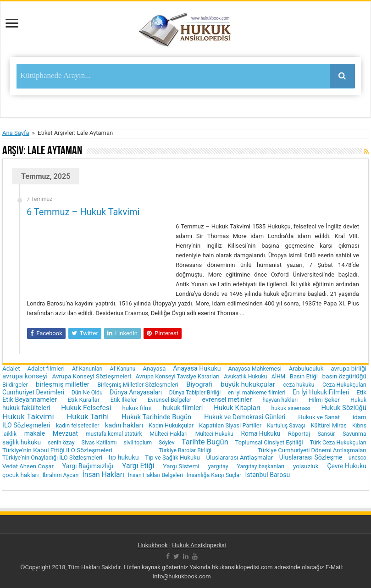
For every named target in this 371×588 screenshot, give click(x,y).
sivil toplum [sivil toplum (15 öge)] (138, 443)
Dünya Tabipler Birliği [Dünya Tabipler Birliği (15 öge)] (195, 393)
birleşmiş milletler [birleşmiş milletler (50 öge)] (63, 384)
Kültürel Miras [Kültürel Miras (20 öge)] (329, 425)
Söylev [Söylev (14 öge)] (167, 443)
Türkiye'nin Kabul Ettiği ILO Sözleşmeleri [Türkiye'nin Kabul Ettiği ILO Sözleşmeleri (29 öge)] (57, 450)
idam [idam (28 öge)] (360, 417)
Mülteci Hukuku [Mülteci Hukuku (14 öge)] (214, 434)
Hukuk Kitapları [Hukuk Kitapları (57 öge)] (237, 408)
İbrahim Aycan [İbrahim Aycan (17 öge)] (61, 475)
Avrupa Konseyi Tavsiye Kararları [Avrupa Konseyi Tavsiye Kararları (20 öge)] (178, 376)
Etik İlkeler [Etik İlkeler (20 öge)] (124, 400)
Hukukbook (153, 545)
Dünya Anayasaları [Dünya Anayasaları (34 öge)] (136, 392)
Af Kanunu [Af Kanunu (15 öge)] (123, 369)
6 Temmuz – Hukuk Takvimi (83, 212)
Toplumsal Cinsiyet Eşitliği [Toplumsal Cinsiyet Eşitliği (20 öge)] (269, 442)
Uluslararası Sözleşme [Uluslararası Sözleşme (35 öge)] (311, 457)
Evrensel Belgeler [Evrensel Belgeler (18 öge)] (169, 400)
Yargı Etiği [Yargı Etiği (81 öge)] (138, 466)
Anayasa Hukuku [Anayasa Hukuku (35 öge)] (197, 368)
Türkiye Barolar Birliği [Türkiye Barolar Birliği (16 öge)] (185, 450)
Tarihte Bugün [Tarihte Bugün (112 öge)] (205, 442)
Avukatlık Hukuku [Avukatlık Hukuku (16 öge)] (245, 377)
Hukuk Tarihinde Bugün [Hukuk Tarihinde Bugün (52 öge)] (156, 417)
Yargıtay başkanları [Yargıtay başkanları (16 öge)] (261, 466)
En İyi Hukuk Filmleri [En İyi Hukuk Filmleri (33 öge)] (321, 392)
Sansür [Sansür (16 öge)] (327, 434)
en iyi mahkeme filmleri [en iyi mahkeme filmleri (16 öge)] (257, 393)
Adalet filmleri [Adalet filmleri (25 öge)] (46, 369)
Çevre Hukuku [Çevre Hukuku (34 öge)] (347, 466)
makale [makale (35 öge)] (35, 433)
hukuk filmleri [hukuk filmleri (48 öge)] (183, 408)
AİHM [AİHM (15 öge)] (278, 377)
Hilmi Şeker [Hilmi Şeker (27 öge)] (324, 400)
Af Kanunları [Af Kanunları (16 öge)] (87, 369)
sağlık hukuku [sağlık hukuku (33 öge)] (22, 442)
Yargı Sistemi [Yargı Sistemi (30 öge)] (181, 466)
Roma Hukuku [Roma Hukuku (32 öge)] (260, 433)
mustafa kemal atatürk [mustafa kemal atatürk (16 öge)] (114, 434)
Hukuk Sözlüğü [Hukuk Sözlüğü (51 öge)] (344, 408)
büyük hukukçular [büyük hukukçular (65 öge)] (248, 384)
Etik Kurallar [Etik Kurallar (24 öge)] (83, 400)
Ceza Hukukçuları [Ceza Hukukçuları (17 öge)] (344, 385)
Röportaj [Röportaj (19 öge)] (299, 434)
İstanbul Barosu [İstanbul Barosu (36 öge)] (268, 475)
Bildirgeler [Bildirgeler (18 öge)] (15, 385)
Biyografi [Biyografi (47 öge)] (199, 384)
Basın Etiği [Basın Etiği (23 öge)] (304, 376)
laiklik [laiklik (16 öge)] (9, 434)
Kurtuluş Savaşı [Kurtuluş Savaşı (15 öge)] (286, 426)
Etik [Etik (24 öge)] (361, 392)
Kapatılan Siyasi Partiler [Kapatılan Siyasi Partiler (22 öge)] (230, 425)
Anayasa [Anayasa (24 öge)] (154, 369)
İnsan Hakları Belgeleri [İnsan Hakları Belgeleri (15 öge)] (155, 475)
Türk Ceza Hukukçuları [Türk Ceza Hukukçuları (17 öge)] (338, 442)
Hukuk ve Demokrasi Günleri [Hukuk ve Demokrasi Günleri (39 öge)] (245, 417)
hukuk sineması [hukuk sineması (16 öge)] (291, 408)
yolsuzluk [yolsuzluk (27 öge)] (306, 466)
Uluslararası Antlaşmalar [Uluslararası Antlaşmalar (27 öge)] (239, 458)
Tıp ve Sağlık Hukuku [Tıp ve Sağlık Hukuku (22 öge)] (172, 458)
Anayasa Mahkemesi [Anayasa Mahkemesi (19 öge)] (255, 369)
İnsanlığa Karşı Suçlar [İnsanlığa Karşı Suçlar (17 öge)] (214, 475)
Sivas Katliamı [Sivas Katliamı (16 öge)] (99, 443)
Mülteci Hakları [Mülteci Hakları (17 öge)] (169, 434)
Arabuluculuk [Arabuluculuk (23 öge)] (306, 369)
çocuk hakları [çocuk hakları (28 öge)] (20, 475)
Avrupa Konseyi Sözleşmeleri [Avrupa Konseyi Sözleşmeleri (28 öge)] (91, 376)
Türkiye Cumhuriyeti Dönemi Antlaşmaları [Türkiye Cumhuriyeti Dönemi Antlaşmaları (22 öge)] (312, 450)
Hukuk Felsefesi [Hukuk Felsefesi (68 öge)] (86, 408)
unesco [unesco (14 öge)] (357, 458)
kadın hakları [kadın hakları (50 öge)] (124, 425)
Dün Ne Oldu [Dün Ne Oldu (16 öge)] (87, 393)
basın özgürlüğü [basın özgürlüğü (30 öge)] (344, 376)
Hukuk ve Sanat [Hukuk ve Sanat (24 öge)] (319, 417)
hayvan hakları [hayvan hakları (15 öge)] (280, 400)
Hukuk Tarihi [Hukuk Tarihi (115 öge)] (88, 417)
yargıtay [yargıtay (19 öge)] (218, 466)
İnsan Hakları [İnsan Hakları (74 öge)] (103, 474)
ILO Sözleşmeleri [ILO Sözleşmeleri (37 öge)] (26, 425)
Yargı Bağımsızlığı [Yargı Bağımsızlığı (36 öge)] (88, 466)
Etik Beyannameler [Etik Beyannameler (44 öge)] (30, 400)
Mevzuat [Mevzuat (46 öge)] (65, 433)
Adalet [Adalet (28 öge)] (11, 369)
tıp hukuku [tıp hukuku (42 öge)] (124, 458)
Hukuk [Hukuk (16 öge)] (358, 400)
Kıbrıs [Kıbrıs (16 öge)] (359, 426)
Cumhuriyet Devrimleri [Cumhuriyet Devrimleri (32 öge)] (33, 392)
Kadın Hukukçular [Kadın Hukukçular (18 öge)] (171, 425)
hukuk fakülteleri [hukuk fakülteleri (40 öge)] (26, 408)
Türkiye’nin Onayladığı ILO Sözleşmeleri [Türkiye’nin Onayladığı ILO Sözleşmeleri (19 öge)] (52, 458)
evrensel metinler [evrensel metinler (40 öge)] (227, 399)
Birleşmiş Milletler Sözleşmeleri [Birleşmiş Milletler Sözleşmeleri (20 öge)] (138, 385)
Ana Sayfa (16, 133)
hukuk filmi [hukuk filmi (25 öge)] (137, 408)
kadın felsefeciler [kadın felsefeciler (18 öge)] (78, 425)
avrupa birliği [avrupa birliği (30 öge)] (349, 368)
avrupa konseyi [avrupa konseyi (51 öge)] (25, 376)
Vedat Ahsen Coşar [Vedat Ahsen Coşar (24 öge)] (28, 466)
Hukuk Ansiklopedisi (199, 545)
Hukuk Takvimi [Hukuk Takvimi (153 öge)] (28, 416)
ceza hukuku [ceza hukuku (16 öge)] (299, 385)
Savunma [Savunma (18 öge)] (354, 434)
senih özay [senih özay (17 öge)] (61, 442)
